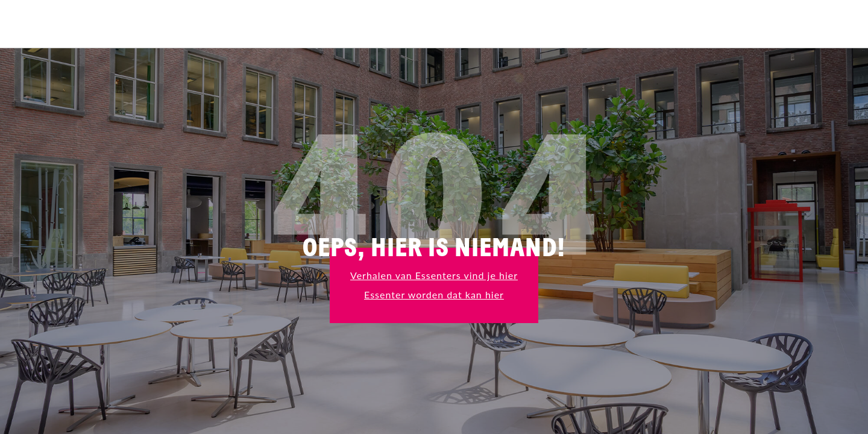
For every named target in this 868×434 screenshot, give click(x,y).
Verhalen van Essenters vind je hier (434, 275)
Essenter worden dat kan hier (434, 294)
